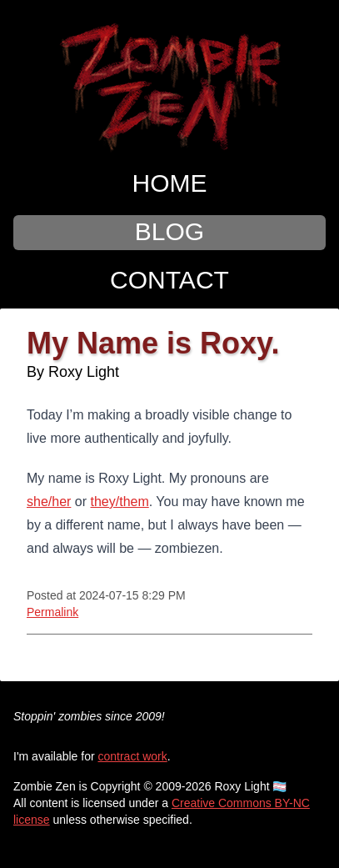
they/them (120, 502)
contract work (133, 756)
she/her (49, 502)
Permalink (52, 612)
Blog (169, 231)
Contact (169, 280)
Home (170, 183)
